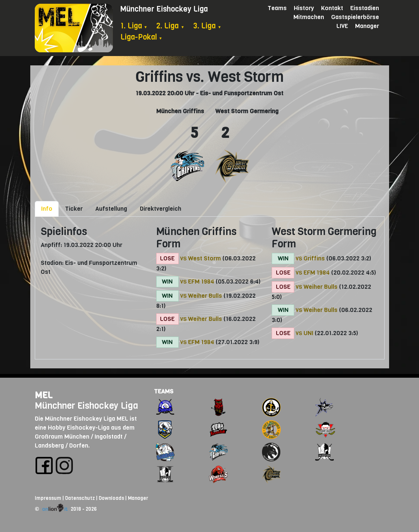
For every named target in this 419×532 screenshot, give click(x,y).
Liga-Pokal (141, 37)
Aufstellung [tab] (111, 209)
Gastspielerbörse (355, 17)
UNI (308, 333)
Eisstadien (365, 8)
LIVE (342, 26)
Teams (277, 8)
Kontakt (332, 8)
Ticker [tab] (74, 209)
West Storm (204, 258)
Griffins (314, 258)
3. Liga (207, 26)
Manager (367, 26)
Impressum (48, 498)
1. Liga (134, 26)
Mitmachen (309, 17)
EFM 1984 (201, 282)
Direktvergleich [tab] (161, 209)
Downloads (111, 498)
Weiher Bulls (205, 296)
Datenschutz (80, 498)
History (304, 8)
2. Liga (170, 26)
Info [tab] (47, 209)
